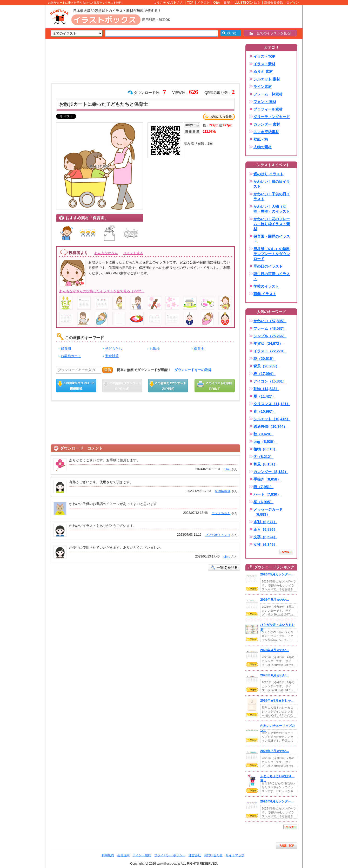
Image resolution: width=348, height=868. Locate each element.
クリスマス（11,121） (272, 404)
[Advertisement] (21, 86)
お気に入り (219, 117)
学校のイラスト (266, 286)
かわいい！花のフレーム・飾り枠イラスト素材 (272, 224)
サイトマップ (235, 855)
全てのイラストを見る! (270, 33)
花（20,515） (265, 359)
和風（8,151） (265, 464)
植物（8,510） (265, 449)
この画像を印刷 (215, 386)
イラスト (203, 3)
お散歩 (155, 349)
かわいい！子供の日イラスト (272, 196)
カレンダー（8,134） (271, 472)
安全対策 (112, 356)
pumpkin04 (223, 491)
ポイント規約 (142, 855)
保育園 (66, 349)
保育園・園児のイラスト (272, 239)
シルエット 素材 (267, 79)
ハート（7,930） (267, 494)
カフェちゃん (221, 513)
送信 (108, 370)
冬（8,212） (263, 457)
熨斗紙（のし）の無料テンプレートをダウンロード (272, 254)
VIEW (252, 589)
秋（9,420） (263, 434)
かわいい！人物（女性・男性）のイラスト (272, 209)
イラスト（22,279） (270, 351)
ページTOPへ (287, 846)
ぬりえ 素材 (263, 72)
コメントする (133, 253)
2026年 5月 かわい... (275, 600)
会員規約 (123, 855)
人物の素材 (263, 147)
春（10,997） (265, 411)
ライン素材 (263, 87)
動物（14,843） (266, 389)
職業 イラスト (265, 294)
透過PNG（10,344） (270, 426)
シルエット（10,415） (272, 419)
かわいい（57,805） (270, 321)
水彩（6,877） (265, 522)
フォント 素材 (265, 102)
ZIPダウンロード (168, 386)
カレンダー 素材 (267, 124)
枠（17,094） (265, 374)
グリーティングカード (272, 117)
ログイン (293, 3)
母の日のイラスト (268, 266)
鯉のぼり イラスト (269, 174)
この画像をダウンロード (76, 386)
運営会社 (195, 855)
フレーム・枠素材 (268, 94)
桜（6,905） (263, 502)
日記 (227, 3)
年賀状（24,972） (268, 344)
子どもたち (114, 349)
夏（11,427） (265, 396)
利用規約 (108, 855)
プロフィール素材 (268, 109)
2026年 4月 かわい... (275, 650)
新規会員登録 (273, 3)
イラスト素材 (264, 64)
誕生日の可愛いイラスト (272, 276)
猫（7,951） (263, 487)
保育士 (199, 349)
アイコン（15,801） (270, 381)
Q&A (217, 3)
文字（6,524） (265, 537)
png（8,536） (265, 442)
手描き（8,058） (267, 479)
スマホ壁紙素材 (266, 132)
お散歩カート (71, 356)
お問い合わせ (213, 855)
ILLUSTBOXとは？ (247, 3)
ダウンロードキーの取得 (193, 370)
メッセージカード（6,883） (268, 512)
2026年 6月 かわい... (275, 675)
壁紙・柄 (261, 139)
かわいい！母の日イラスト (272, 184)
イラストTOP (265, 56)
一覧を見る (286, 552)
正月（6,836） (265, 529)
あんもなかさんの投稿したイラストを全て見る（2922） (102, 291)
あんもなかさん (106, 253)
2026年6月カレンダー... (277, 801)
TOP (190, 3)
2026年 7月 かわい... (275, 751)
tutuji (227, 469)
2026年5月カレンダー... (277, 574)
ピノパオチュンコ (218, 535)
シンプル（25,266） (270, 336)
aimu (227, 557)
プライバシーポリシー (170, 855)
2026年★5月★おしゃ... (277, 701)
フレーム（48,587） (270, 328)
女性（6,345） (265, 545)
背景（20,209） (266, 366)
